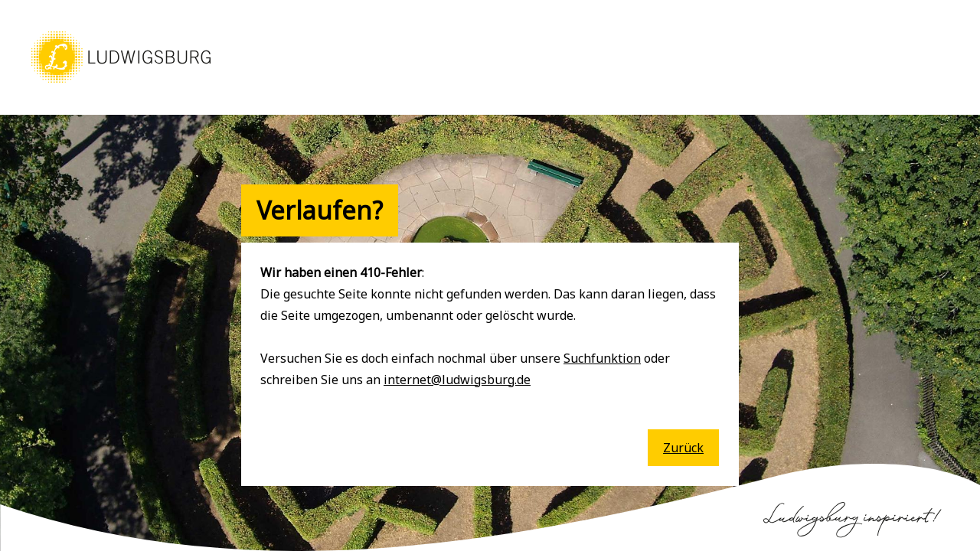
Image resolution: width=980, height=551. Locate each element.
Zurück (683, 448)
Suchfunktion (602, 358)
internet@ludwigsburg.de (457, 380)
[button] (121, 84)
